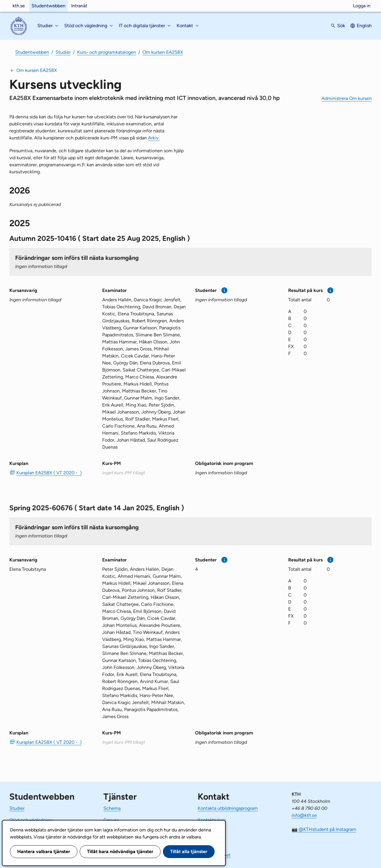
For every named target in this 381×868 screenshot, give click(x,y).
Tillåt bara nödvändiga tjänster (120, 851)
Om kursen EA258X (163, 52)
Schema (112, 808)
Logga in (362, 6)
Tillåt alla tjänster (189, 851)
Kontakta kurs (212, 820)
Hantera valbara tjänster (44, 851)
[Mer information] (224, 290)
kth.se (19, 6)
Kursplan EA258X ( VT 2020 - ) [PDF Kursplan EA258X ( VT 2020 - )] (49, 473)
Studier (63, 52)
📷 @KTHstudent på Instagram (324, 829)
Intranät (79, 6)
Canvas (111, 820)
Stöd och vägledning (31, 820)
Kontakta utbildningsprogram (228, 808)
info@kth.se (304, 815)
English (364, 26)
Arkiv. (154, 138)
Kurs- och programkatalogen (107, 52)
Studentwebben (48, 6)
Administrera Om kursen (347, 98)
